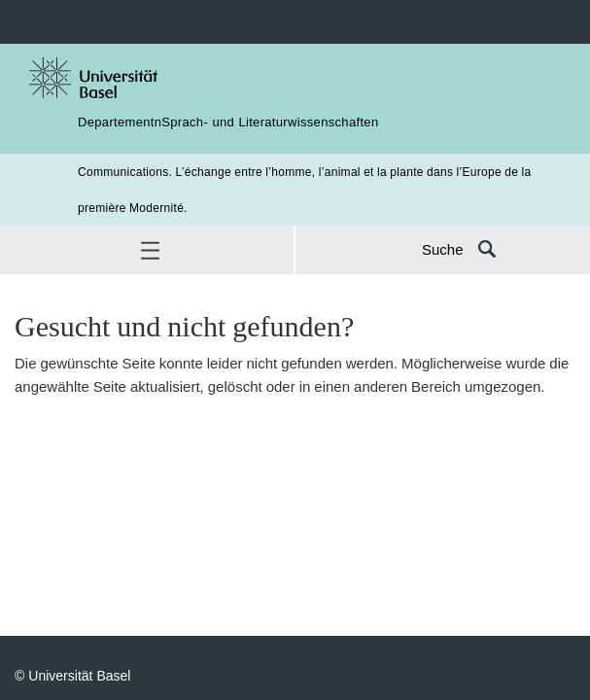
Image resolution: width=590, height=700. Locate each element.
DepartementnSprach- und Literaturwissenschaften (228, 122)
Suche (443, 249)
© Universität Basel (72, 675)
